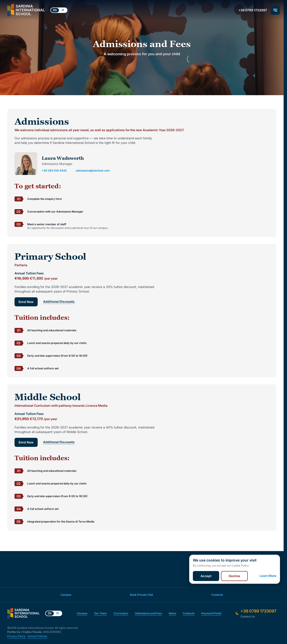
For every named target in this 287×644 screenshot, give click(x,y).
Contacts (217, 595)
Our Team (101, 613)
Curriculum (121, 613)
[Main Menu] (275, 10)
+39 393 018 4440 (54, 171)
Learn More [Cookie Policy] (268, 576)
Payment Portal (211, 613)
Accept (206, 576)
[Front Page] (26, 10)
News (172, 613)
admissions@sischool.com (93, 171)
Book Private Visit (141, 595)
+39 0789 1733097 (253, 10)
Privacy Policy (16, 636)
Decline (234, 576)
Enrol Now (26, 302)
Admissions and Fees (148, 613)
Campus (66, 595)
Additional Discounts (59, 302)
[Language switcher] (59, 10)
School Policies (37, 636)
